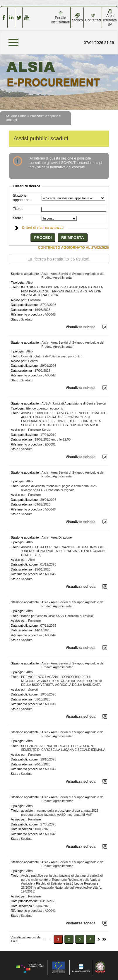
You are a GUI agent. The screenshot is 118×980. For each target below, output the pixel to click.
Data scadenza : (22, 310)
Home (22, 116)
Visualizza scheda (81, 327)
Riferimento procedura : (27, 314)
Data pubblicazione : (25, 305)
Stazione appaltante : (22, 198)
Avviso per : (19, 300)
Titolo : (18, 209)
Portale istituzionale (60, 18)
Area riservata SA (110, 18)
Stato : (18, 218)
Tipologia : (18, 282)
